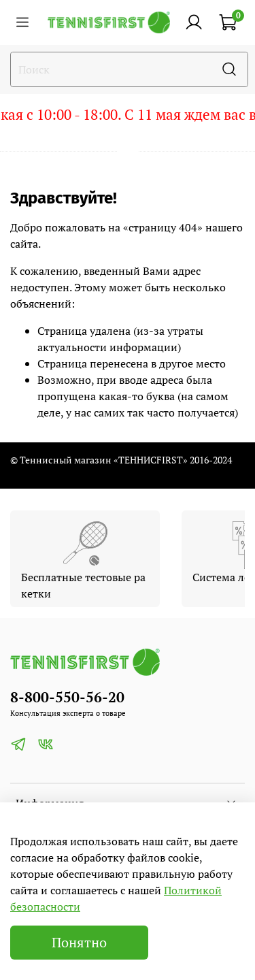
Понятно (79, 942)
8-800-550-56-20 (67, 697)
